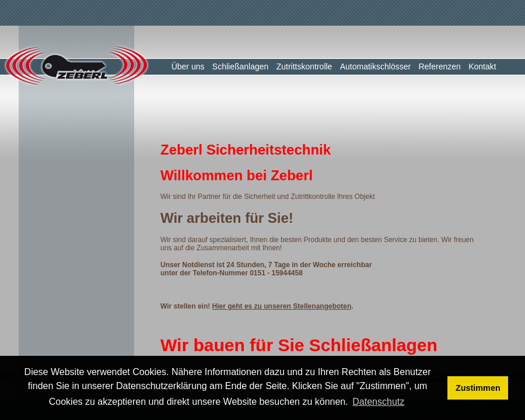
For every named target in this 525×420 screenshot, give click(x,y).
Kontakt (482, 66)
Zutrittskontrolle (304, 66)
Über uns (188, 66)
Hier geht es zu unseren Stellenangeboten (282, 306)
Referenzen (439, 66)
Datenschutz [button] (378, 402)
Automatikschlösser (375, 66)
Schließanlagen (241, 66)
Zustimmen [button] (478, 388)
